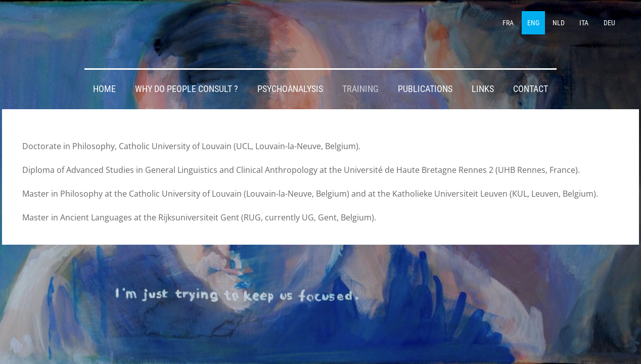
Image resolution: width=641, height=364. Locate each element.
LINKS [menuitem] (483, 89)
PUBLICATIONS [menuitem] (425, 89)
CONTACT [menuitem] (531, 89)
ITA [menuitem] (584, 23)
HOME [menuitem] (104, 89)
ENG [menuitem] (533, 23)
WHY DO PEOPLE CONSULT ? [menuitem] (187, 89)
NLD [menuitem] (559, 23)
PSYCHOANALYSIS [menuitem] (290, 89)
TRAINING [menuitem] (360, 89)
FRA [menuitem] (508, 23)
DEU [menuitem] (609, 23)
